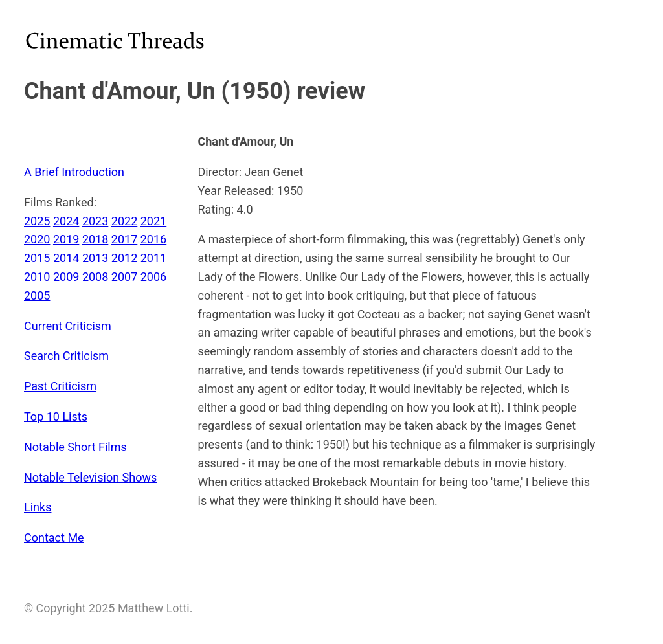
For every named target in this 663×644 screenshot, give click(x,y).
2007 (124, 277)
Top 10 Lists (56, 416)
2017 (124, 239)
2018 (95, 239)
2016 (153, 239)
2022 (124, 221)
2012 (124, 258)
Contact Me (54, 538)
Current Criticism (68, 326)
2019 (66, 239)
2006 (153, 277)
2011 (153, 258)
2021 (153, 221)
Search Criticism (66, 356)
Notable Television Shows (90, 477)
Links (38, 507)
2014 (66, 258)
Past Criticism (60, 386)
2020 (37, 239)
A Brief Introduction (74, 172)
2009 (66, 277)
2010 (37, 277)
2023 (95, 221)
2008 (95, 277)
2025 (37, 221)
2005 (37, 295)
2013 (95, 258)
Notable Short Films (75, 447)
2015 (37, 258)
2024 (66, 221)
